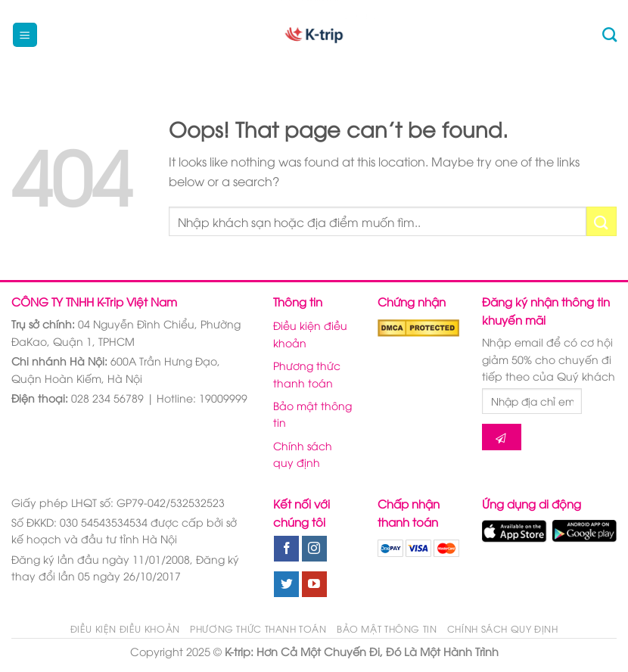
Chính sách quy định (303, 454)
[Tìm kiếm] (609, 34)
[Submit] (602, 221)
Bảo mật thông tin (312, 414)
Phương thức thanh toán (307, 373)
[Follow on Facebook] (286, 549)
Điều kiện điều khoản (310, 333)
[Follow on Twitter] (286, 584)
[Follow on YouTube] (314, 584)
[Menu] (25, 35)
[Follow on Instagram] (314, 549)
